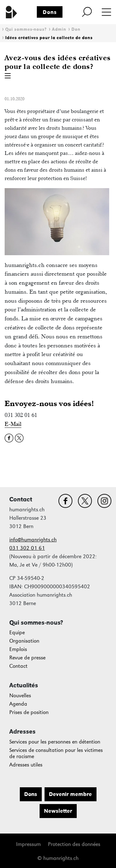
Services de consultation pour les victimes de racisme (56, 753)
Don (76, 29)
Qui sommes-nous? (26, 29)
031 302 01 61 (27, 548)
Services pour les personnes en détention (55, 742)
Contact (18, 666)
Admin (59, 29)
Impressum (28, 844)
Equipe (17, 633)
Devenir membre (70, 794)
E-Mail (13, 424)
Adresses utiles (26, 765)
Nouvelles (20, 696)
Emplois (18, 649)
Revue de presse (27, 658)
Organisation (24, 641)
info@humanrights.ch (33, 540)
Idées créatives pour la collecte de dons (49, 38)
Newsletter (58, 811)
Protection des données (74, 844)
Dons (50, 12)
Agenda (18, 704)
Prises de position (29, 712)
